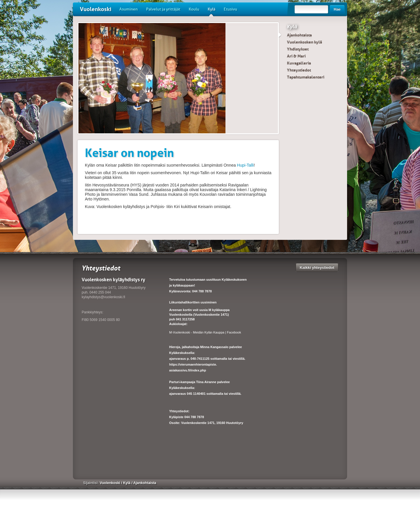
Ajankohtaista (299, 35)
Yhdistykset (298, 49)
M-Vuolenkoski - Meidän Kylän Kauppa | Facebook (205, 332)
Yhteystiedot (299, 70)
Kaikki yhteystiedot (317, 267)
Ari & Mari (296, 56)
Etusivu (230, 9)
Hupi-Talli (245, 165)
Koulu (194, 9)
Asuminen (128, 9)
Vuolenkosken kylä (304, 42)
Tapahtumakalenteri (306, 77)
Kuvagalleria (299, 63)
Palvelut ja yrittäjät (163, 9)
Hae (337, 9)
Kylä (211, 11)
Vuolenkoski (96, 9)
